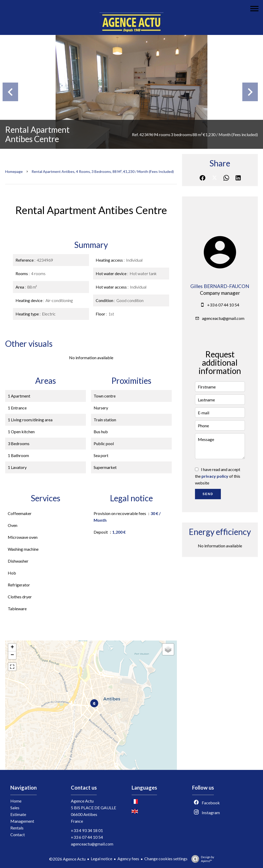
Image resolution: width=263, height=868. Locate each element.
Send (208, 494)
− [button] (12, 655)
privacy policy (215, 476)
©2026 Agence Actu (67, 859)
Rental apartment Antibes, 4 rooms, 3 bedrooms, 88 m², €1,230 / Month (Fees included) (103, 171)
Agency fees (128, 859)
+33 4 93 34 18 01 (87, 830)
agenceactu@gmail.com (223, 318)
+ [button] (12, 648)
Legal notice (102, 859)
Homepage (14, 171)
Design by (201, 859)
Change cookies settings (166, 859)
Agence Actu (82, 801)
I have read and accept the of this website (218, 476)
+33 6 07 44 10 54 (223, 305)
